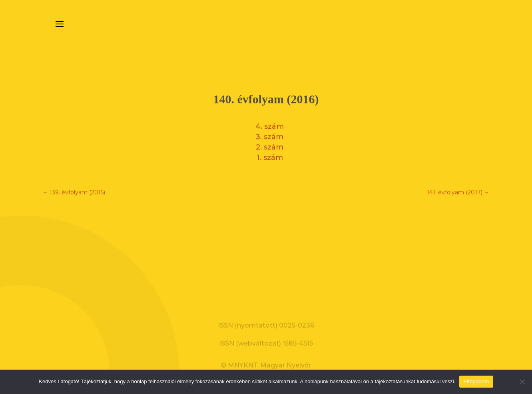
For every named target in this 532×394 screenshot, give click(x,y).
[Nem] (522, 382)
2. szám (270, 145)
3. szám (270, 135)
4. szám (270, 124)
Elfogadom (476, 381)
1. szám (270, 155)
